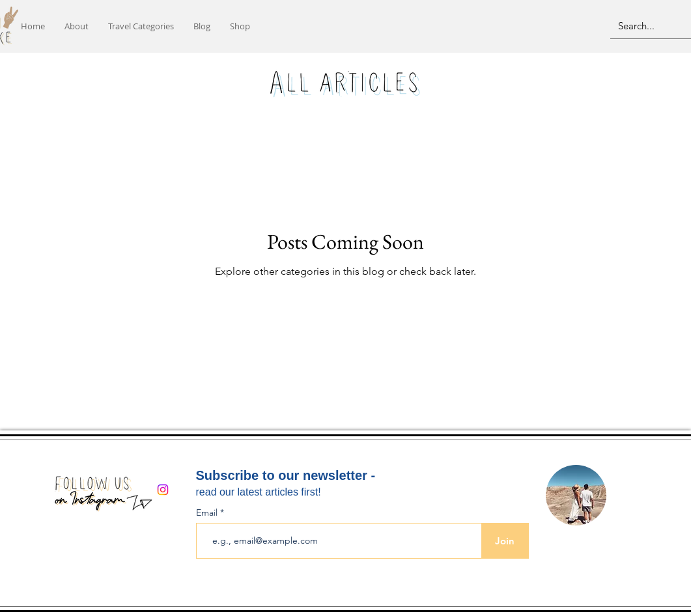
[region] (576, 496)
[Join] (505, 541)
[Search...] (646, 25)
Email (208, 512)
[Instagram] (163, 490)
